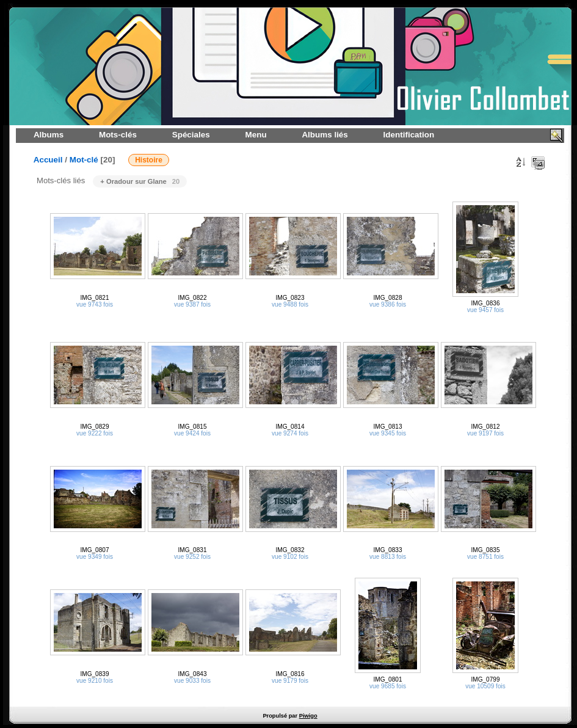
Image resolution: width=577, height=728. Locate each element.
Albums (49, 135)
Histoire (149, 160)
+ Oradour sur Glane (140, 181)
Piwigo (308, 716)
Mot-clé (84, 160)
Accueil (48, 160)
